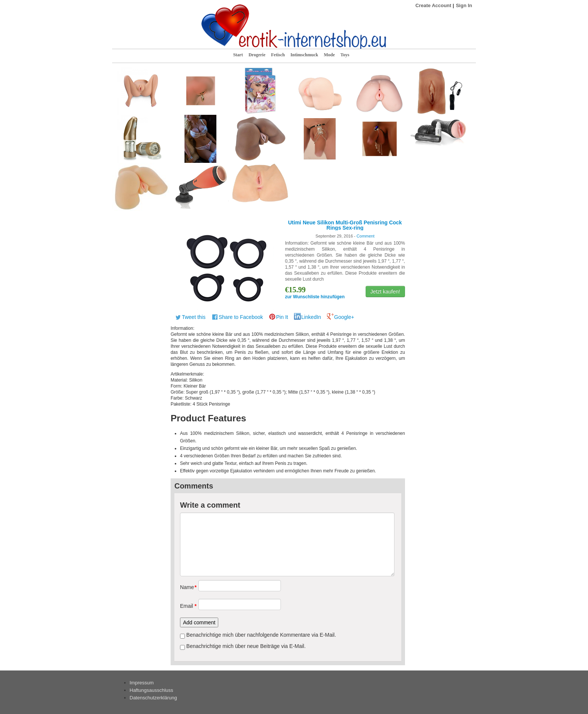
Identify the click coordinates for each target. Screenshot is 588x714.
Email (187, 606)
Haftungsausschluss (151, 690)
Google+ (344, 317)
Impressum (142, 683)
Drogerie (257, 55)
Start (238, 55)
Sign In (464, 5)
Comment (366, 236)
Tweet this (194, 317)
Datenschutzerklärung (153, 698)
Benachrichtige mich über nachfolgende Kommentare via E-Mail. (261, 635)
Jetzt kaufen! (385, 292)
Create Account (433, 5)
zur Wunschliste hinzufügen (315, 297)
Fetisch (278, 55)
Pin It (282, 317)
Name (187, 587)
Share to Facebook (241, 317)
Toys (345, 55)
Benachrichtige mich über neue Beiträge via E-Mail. (246, 646)
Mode (329, 55)
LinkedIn (311, 317)
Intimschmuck (304, 55)
